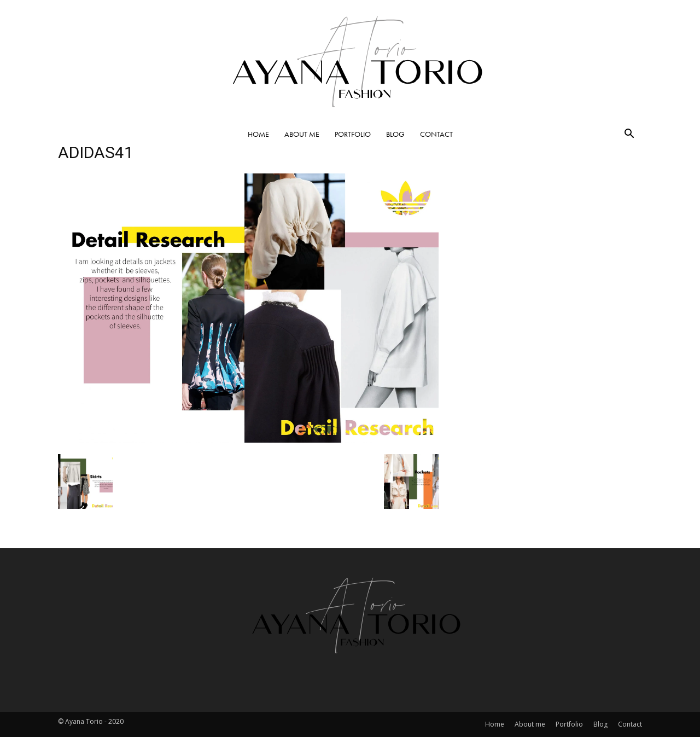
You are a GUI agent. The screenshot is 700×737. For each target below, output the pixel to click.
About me (302, 134)
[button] (629, 135)
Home (258, 134)
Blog (395, 134)
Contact (436, 134)
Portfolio (353, 134)
